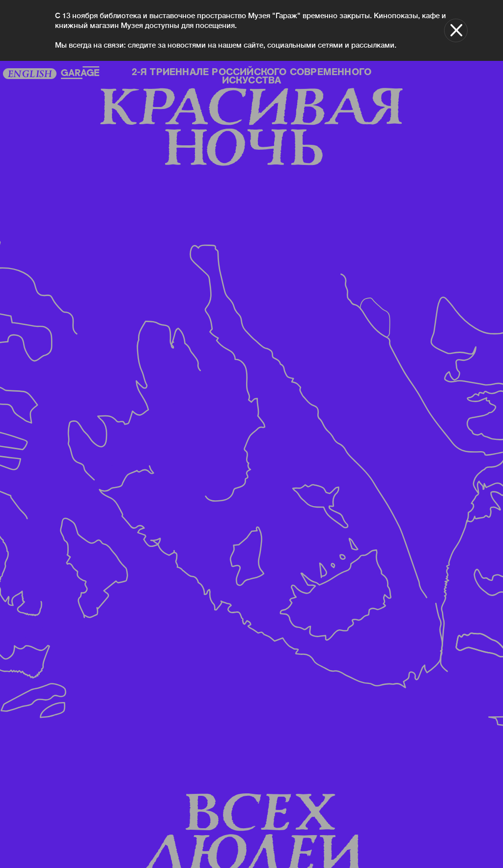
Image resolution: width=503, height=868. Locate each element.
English (29, 75)
